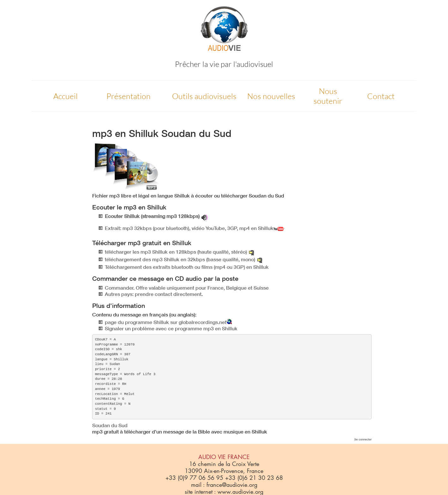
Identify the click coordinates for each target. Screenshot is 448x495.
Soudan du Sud (110, 425)
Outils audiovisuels (204, 96)
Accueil (66, 96)
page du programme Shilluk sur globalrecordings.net (166, 322)
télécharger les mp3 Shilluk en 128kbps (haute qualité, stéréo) (176, 252)
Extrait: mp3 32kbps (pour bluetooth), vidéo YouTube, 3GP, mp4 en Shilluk (195, 228)
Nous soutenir (328, 96)
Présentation (128, 96)
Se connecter (363, 439)
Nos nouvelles (271, 96)
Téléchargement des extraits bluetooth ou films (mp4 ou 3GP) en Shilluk (187, 267)
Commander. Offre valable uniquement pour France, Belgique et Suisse (187, 288)
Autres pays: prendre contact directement (153, 294)
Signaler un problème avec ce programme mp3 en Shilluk (171, 328)
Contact (381, 96)
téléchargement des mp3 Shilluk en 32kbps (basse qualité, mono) (180, 259)
